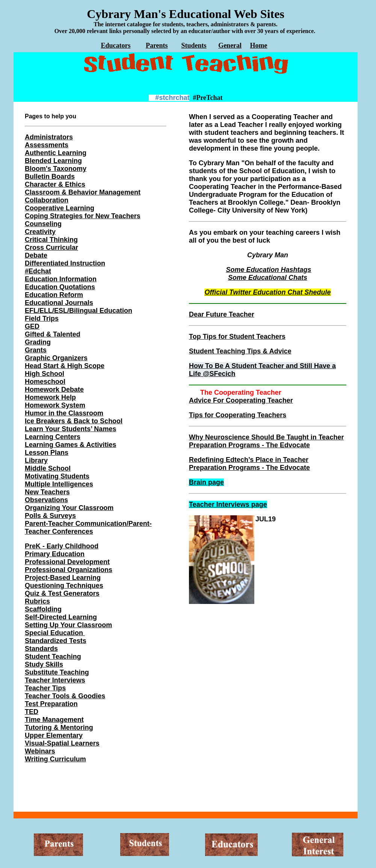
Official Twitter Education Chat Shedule (267, 292)
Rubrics (37, 601)
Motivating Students (57, 476)
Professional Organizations (69, 570)
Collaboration (47, 200)
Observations (46, 500)
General (230, 45)
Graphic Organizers (56, 358)
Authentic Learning (56, 153)
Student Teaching (53, 657)
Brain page (206, 482)
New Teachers (47, 492)
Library (36, 460)
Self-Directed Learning (61, 617)
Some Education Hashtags (268, 270)
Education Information (61, 279)
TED (32, 712)
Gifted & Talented (53, 334)
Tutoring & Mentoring (59, 728)
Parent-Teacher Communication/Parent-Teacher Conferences (88, 528)
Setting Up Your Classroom (68, 625)
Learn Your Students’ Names (70, 429)
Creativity (40, 232)
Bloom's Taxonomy (56, 169)
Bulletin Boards (50, 177)
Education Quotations (60, 287)
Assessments (47, 145)
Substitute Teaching (57, 672)
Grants (36, 350)
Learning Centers (53, 437)
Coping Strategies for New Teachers (83, 216)
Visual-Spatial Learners (62, 743)
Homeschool (45, 382)
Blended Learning (53, 161)
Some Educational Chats (268, 278)
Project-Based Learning (63, 578)
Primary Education (55, 554)
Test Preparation (51, 704)
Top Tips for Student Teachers (237, 337)
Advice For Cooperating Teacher (241, 400)
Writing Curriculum (55, 759)
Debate (36, 255)
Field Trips (42, 319)
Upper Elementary (54, 735)
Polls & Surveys (50, 516)
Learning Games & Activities (70, 445)
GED (32, 326)
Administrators (49, 137)
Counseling (43, 224)
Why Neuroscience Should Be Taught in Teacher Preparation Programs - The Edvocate (266, 441)
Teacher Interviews (55, 680)
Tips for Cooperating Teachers (238, 415)
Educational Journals (59, 303)
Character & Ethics (55, 184)
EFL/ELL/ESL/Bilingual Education (79, 311)
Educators (116, 45)
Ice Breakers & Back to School (74, 421)
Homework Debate (54, 389)
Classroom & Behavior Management (83, 192)
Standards (41, 649)
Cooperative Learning (60, 208)
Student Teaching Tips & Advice (240, 351)
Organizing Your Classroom (69, 508)
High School (45, 374)
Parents (157, 45)
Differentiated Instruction (65, 263)
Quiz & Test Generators (62, 593)
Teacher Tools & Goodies (65, 696)
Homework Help (50, 397)
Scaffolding (43, 609)
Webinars (40, 751)
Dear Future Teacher (222, 314)
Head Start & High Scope (65, 366)
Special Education (55, 633)
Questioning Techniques (64, 586)
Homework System (55, 405)
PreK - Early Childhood (62, 546)
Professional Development (67, 562)
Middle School (48, 468)
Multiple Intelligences (59, 484)
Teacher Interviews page (228, 504)
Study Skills (44, 664)
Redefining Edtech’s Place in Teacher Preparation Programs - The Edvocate (249, 464)
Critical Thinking (51, 240)
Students (194, 45)
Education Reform (54, 295)
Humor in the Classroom (64, 413)
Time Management (54, 720)
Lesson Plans (47, 453)
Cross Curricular (51, 248)
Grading (38, 342)
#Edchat (38, 271)
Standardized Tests (56, 641)
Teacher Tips (45, 688)
